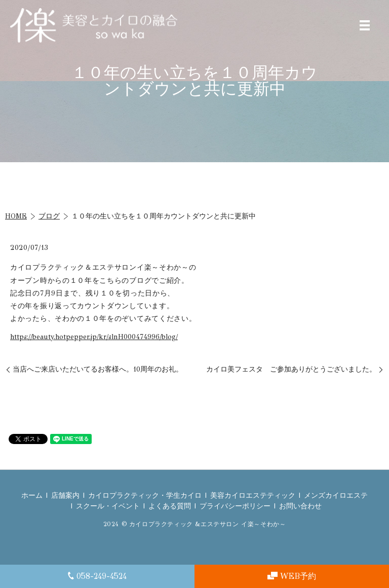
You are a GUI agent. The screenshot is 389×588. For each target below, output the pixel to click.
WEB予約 (292, 576)
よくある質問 (170, 506)
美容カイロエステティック (253, 495)
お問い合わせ (300, 506)
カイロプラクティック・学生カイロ (145, 495)
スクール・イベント (108, 506)
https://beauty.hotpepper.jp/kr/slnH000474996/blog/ (94, 337)
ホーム (32, 495)
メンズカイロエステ (336, 495)
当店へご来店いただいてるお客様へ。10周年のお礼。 (98, 369)
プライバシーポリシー (235, 506)
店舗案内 (65, 495)
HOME (16, 216)
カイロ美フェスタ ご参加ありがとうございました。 (291, 369)
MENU (365, 25)
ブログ (49, 216)
